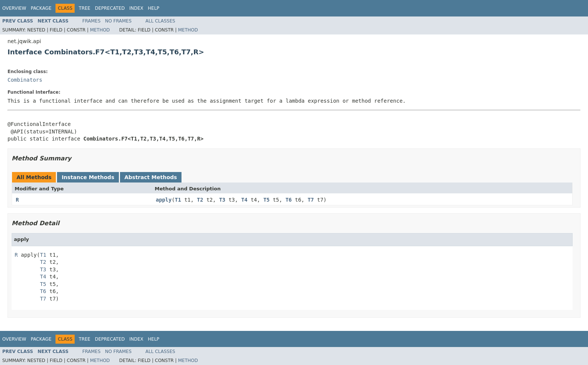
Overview (14, 8)
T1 (178, 200)
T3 (222, 200)
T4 (244, 200)
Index (136, 8)
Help (154, 8)
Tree (85, 8)
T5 (266, 200)
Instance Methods (88, 177)
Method (100, 30)
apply (164, 200)
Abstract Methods (151, 177)
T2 (200, 200)
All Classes (160, 21)
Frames (92, 21)
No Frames (118, 21)
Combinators (25, 80)
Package (41, 8)
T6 (289, 200)
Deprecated (110, 8)
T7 (311, 200)
